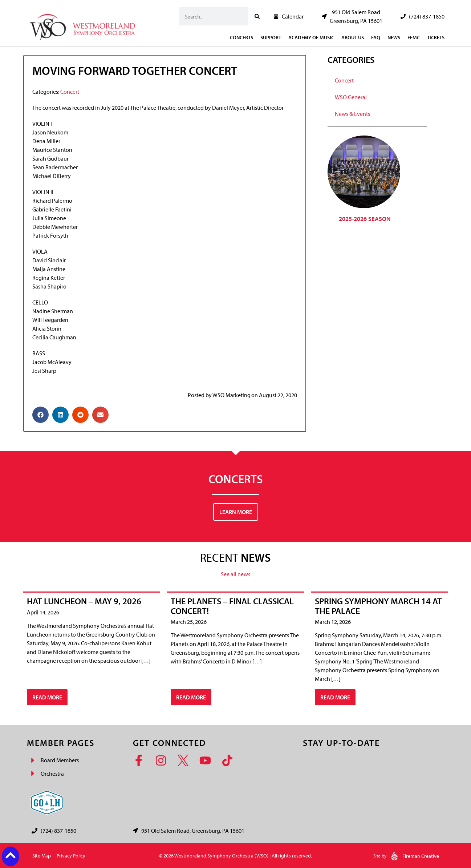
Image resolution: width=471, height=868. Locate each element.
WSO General (351, 97)
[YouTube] (208, 760)
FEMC (414, 37)
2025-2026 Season (365, 219)
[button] (40, 415)
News (394, 37)
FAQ (376, 37)
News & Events (352, 114)
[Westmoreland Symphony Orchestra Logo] (84, 25)
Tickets (436, 37)
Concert (70, 92)
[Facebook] (141, 760)
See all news (235, 574)
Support (271, 37)
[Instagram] (163, 760)
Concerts (241, 37)
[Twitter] (185, 760)
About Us (353, 37)
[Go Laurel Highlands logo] (47, 803)
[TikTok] (230, 760)
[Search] (257, 16)
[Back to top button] (11, 855)
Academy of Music (311, 37)
